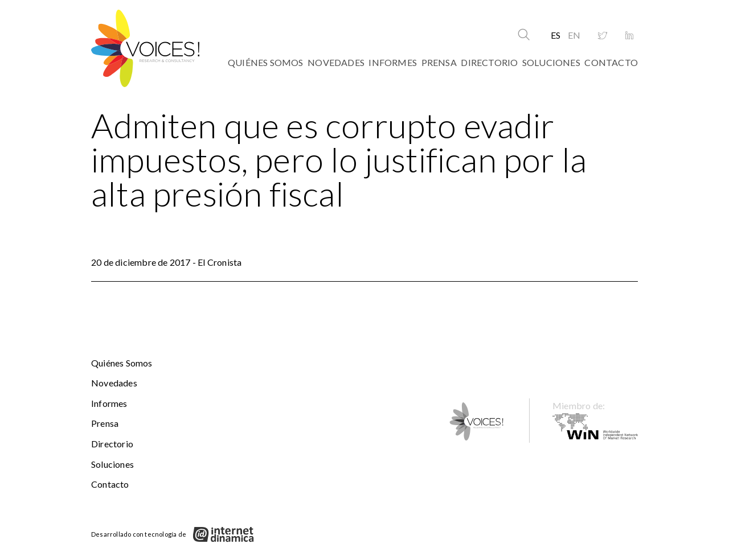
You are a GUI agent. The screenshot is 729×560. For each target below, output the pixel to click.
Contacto (611, 62)
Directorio (489, 62)
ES (556, 35)
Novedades (336, 62)
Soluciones (551, 62)
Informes (393, 62)
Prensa (439, 62)
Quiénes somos (266, 62)
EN (574, 35)
